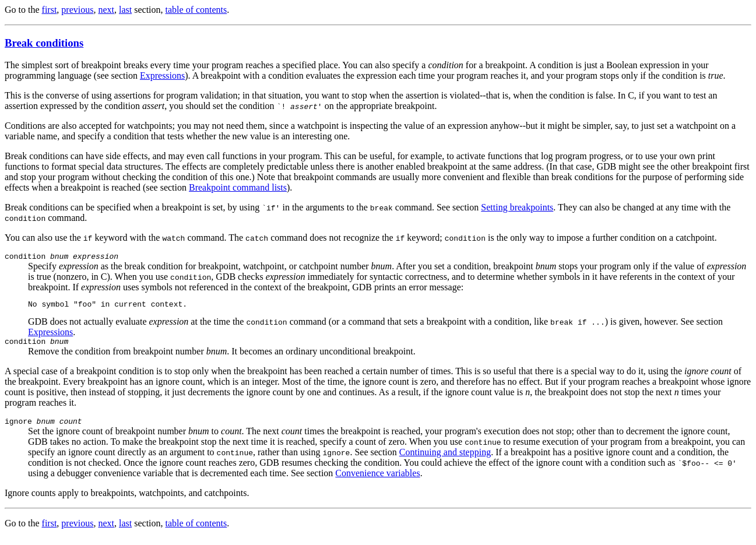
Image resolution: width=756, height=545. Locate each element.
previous (77, 10)
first (50, 10)
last (125, 10)
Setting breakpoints (517, 207)
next (106, 10)
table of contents (196, 10)
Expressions (162, 75)
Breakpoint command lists (238, 187)
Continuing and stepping (445, 459)
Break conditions (44, 43)
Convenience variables (377, 480)
